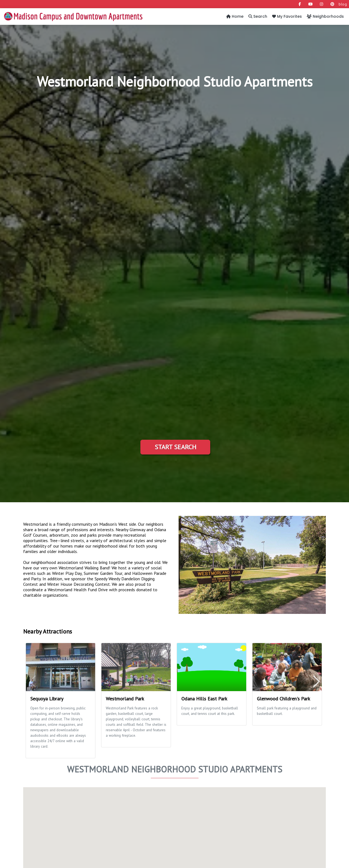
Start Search (175, 447)
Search (258, 16)
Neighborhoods (325, 16)
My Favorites (287, 16)
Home (235, 16)
